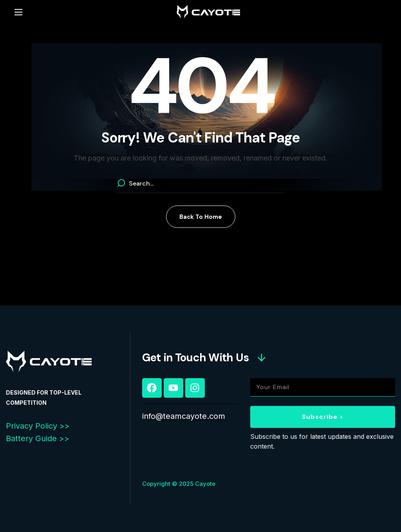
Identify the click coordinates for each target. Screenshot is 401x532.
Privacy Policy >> (38, 426)
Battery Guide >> (38, 438)
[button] (201, 217)
